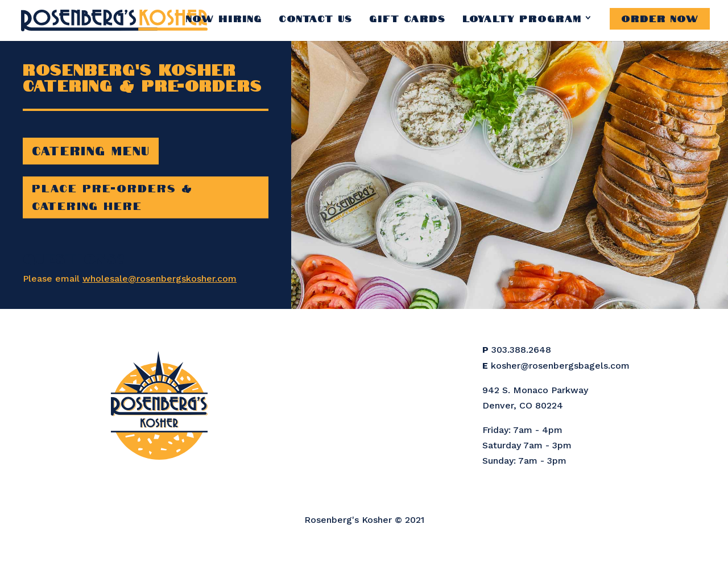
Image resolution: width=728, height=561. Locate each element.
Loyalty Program (522, 18)
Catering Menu (91, 150)
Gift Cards (408, 18)
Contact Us (316, 18)
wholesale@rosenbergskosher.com (160, 279)
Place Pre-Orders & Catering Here (112, 196)
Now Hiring (224, 18)
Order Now (660, 18)
